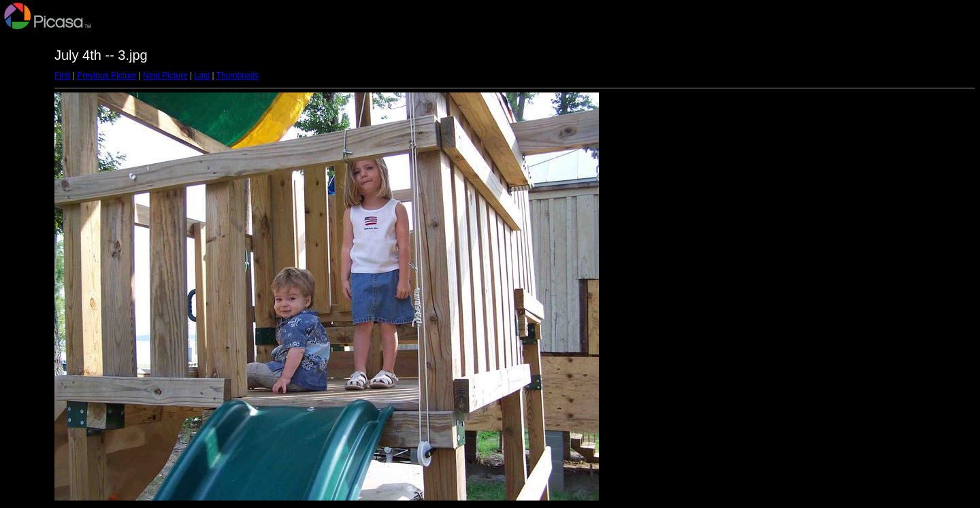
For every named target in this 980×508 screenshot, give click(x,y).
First (62, 75)
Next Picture (165, 75)
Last (202, 75)
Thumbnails (238, 75)
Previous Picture (107, 75)
